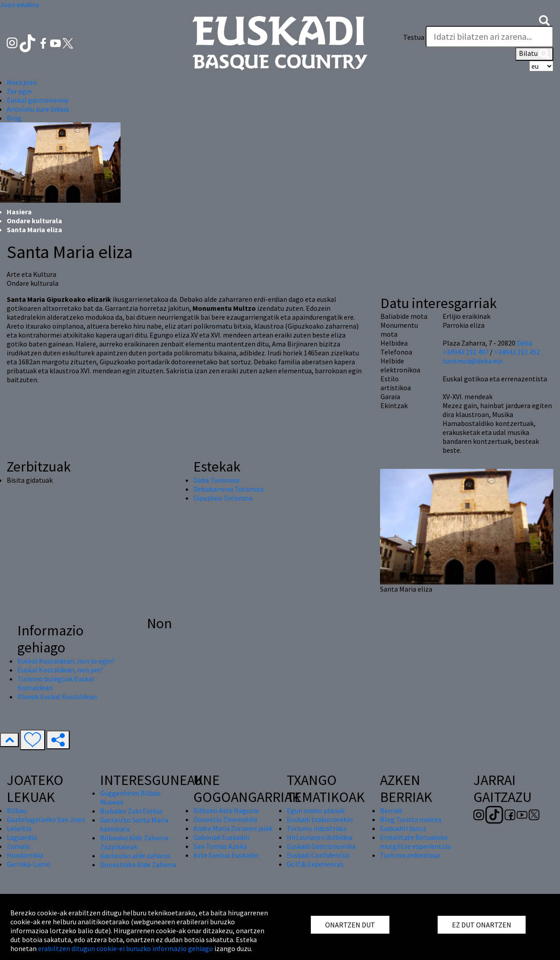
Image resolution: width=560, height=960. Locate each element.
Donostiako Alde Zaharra (138, 864)
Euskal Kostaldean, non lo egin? (66, 661)
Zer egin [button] (19, 91)
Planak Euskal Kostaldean (57, 697)
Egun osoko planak (316, 810)
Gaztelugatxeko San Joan (46, 819)
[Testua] (489, 37)
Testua (414, 37)
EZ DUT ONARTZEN (482, 925)
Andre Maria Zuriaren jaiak (233, 828)
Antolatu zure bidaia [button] (38, 109)
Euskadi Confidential (318, 855)
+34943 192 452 (517, 352)
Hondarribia (25, 855)
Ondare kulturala (34, 221)
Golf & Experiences (315, 864)
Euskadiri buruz (403, 828)
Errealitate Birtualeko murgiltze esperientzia (415, 842)
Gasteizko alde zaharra (135, 856)
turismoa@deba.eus (473, 361)
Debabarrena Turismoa (228, 489)
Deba (524, 343)
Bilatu (534, 54)
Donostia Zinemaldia (225, 819)
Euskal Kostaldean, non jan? (60, 670)
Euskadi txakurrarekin (320, 819)
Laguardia (22, 837)
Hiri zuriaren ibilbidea (320, 837)
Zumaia (18, 846)
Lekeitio (19, 828)
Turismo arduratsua (410, 855)
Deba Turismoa (216, 480)
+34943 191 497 (466, 352)
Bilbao (17, 810)
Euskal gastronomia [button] (38, 100)
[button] (544, 20)
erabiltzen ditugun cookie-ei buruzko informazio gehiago (125, 948)
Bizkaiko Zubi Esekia (131, 811)
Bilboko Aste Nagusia (226, 810)
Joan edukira (19, 4)
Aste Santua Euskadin (226, 855)
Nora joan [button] (22, 82)
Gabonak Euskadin (221, 837)
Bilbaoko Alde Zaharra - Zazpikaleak (136, 842)
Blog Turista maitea (411, 819)
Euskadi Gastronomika (321, 846)
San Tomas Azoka (220, 846)
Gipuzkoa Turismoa (223, 498)
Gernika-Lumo (29, 864)
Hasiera (19, 212)
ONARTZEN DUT (350, 925)
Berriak (391, 810)
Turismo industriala (317, 828)
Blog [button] (14, 118)
